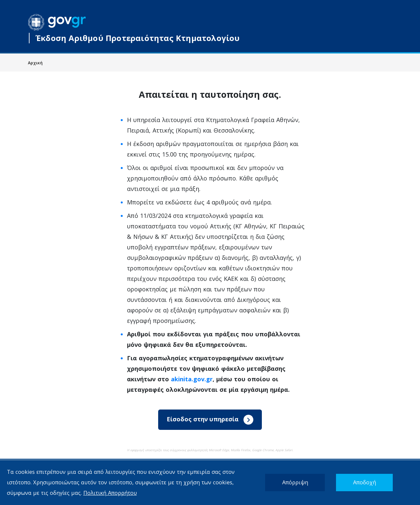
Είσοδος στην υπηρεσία (210, 420)
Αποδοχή (365, 482)
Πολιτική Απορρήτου (110, 493)
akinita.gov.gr (192, 379)
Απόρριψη (295, 482)
